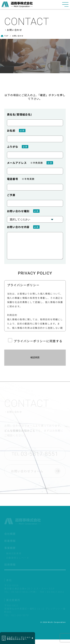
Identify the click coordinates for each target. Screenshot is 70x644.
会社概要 (10, 539)
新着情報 (10, 545)
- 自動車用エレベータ (17, 562)
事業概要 (10, 553)
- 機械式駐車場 (13, 558)
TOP (6, 36)
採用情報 (10, 569)
